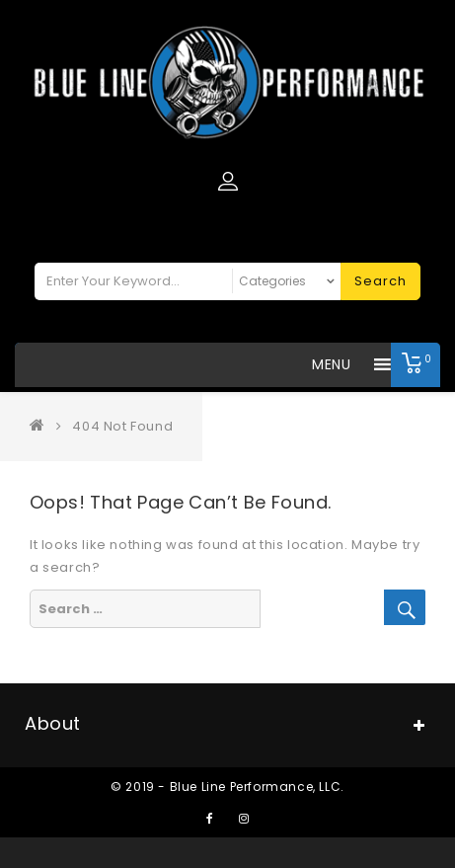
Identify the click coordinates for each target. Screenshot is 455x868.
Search (380, 281)
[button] (331, 365)
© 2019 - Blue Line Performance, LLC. (227, 787)
